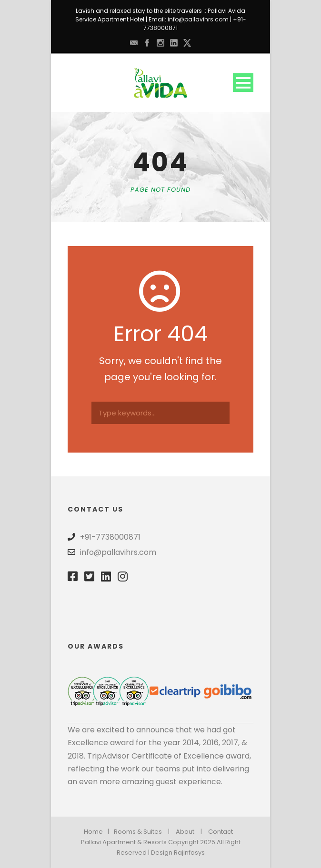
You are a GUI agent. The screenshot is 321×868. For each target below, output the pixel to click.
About (185, 832)
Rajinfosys (189, 853)
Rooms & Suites (138, 832)
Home (93, 832)
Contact (221, 832)
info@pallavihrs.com (198, 19)
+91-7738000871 (110, 537)
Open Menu (243, 83)
